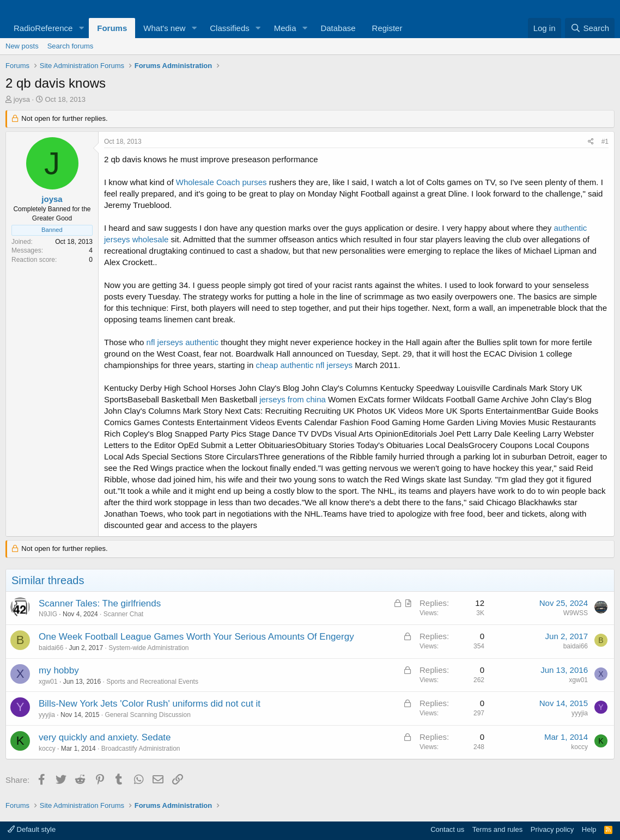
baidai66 (51, 648)
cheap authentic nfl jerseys (304, 365)
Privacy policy (552, 829)
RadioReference (43, 28)
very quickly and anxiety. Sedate (105, 737)
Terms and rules (497, 829)
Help (589, 829)
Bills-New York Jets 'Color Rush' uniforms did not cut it (150, 704)
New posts (22, 46)
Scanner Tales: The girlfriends (100, 603)
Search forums (71, 46)
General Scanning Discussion (147, 715)
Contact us (447, 829)
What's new (164, 28)
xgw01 (48, 682)
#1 (605, 142)
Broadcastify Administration (141, 749)
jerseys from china (293, 399)
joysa (22, 99)
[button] (81, 28)
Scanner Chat (123, 614)
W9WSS (576, 613)
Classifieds (230, 28)
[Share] (591, 142)
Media (285, 28)
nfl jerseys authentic (183, 342)
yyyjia (47, 715)
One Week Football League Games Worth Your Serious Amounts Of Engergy (196, 637)
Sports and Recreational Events (152, 682)
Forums (112, 28)
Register (387, 28)
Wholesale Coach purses (221, 182)
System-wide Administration (148, 648)
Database (338, 28)
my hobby (59, 670)
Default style (32, 829)
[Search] (590, 28)
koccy (47, 749)
